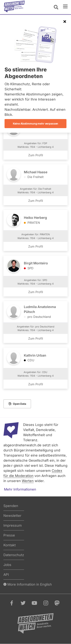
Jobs (7, 565)
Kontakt (10, 545)
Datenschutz (14, 555)
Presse (9, 535)
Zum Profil (36, 155)
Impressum (13, 525)
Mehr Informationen (20, 489)
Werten (28, 481)
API (6, 575)
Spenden (11, 506)
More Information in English (28, 584)
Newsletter (12, 516)
